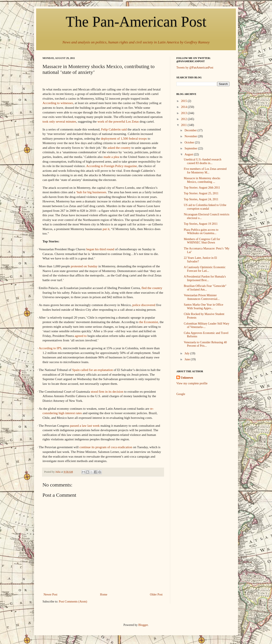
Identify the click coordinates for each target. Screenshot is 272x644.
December (191, 130)
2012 (184, 119)
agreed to (81, 336)
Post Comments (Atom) (73, 602)
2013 (184, 113)
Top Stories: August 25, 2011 (201, 193)
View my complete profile (192, 383)
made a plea (111, 157)
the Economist (149, 322)
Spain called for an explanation (93, 370)
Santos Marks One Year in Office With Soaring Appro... (204, 306)
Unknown (187, 378)
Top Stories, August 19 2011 (201, 224)
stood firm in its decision (107, 391)
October (190, 142)
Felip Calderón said (114, 129)
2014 (184, 107)
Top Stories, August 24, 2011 (201, 199)
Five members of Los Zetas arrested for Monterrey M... (205, 171)
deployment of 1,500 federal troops (124, 138)
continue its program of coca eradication (106, 447)
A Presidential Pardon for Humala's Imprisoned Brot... (205, 278)
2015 (184, 101)
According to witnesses (58, 103)
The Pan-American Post (136, 22)
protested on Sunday (84, 266)
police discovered (144, 305)
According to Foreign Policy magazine (112, 166)
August (189, 154)
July (187, 353)
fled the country (152, 288)
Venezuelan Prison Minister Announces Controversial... (202, 297)
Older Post (156, 595)
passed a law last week (85, 426)
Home (104, 595)
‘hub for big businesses (91, 192)
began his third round (100, 249)
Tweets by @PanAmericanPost (195, 68)
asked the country (119, 148)
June (188, 359)
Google (181, 394)
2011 (184, 125)
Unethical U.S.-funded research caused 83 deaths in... (203, 161)
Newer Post (50, 595)
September (191, 148)
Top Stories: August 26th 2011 (202, 188)
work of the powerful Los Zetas (118, 121)
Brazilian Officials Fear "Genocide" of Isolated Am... (205, 288)
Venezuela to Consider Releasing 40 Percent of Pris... (205, 344)
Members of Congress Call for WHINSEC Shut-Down (202, 241)
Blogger (143, 625)
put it (106, 229)
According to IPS (50, 348)
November (191, 136)
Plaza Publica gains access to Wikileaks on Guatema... (201, 232)
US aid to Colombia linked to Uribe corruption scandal (205, 207)
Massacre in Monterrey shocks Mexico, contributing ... (202, 180)
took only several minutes (59, 121)
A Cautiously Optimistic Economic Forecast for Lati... (205, 269)
